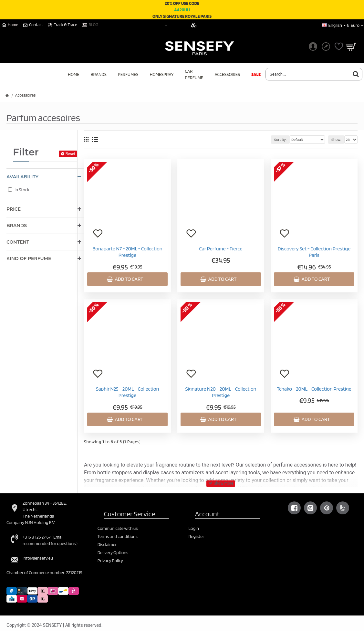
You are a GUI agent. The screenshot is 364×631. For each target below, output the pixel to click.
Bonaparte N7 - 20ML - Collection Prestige (127, 252)
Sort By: (280, 139)
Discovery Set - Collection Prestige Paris (314, 252)
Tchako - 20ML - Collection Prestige (314, 389)
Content (18, 242)
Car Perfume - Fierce (221, 249)
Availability (22, 177)
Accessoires (25, 95)
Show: (336, 139)
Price (14, 209)
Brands (17, 226)
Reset (70, 154)
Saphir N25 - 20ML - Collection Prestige (128, 392)
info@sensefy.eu (38, 558)
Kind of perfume (29, 258)
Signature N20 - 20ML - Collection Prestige (221, 392)
